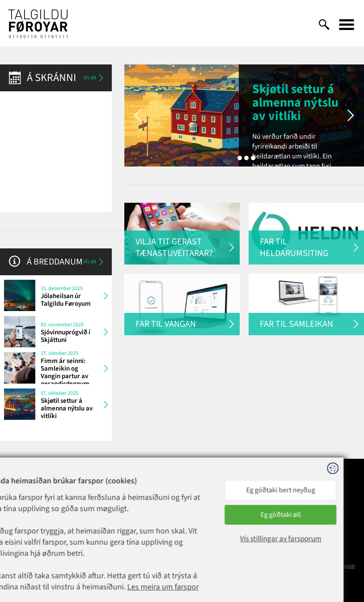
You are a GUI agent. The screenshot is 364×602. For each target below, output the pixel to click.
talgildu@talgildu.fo (169, 526)
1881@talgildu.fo (103, 510)
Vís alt (94, 78)
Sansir (348, 566)
